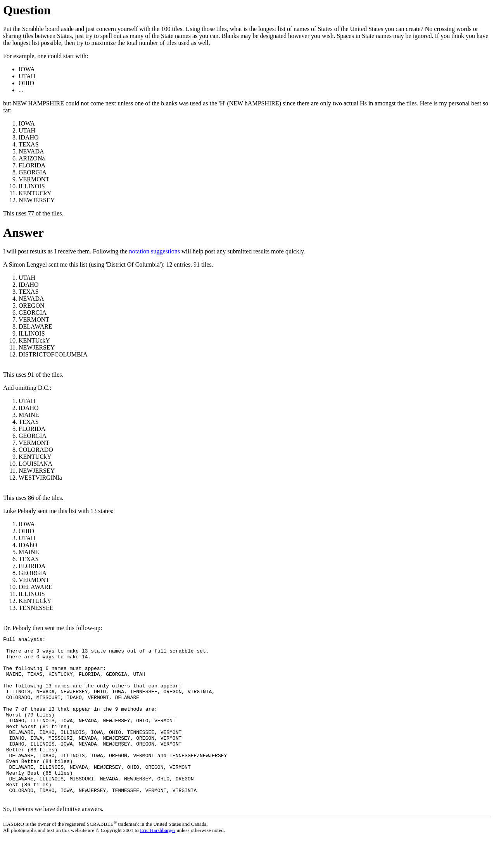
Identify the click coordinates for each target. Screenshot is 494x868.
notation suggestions (155, 251)
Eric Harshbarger (158, 862)
